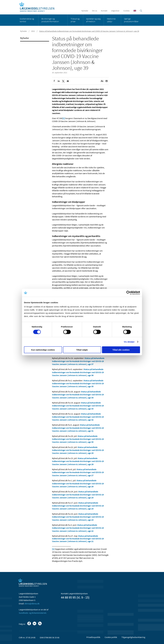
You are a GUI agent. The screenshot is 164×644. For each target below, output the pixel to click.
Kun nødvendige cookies (43, 350)
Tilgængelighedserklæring (133, 637)
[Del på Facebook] (54, 81)
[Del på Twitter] (63, 81)
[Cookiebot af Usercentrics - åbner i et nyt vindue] (128, 293)
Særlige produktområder (131, 20)
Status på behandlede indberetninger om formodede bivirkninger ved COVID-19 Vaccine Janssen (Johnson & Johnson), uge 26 (78, 483)
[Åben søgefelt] (141, 11)
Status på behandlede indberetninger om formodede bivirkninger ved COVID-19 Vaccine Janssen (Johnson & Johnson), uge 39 (89, 31)
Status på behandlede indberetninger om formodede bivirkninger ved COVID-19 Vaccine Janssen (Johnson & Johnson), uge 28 (78, 461)
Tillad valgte (82, 350)
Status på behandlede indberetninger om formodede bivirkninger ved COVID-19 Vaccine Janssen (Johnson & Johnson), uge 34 (78, 395)
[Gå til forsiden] (38, 7)
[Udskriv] (107, 81)
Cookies (126, 11)
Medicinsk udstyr (111, 20)
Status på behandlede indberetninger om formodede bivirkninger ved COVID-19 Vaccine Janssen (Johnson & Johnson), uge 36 (78, 372)
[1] (64, 118)
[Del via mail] (68, 81)
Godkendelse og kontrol (27, 20)
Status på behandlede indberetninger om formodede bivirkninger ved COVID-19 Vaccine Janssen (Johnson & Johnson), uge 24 (78, 506)
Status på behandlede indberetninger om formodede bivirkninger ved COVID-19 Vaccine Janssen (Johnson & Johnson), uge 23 (78, 517)
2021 (33, 31)
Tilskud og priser (75, 20)
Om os (95, 11)
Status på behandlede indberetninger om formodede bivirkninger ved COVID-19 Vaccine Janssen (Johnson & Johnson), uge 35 (78, 383)
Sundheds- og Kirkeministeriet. (33, 613)
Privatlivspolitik (93, 637)
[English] (135, 11)
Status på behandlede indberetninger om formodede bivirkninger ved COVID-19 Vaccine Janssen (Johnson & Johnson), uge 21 (78, 539)
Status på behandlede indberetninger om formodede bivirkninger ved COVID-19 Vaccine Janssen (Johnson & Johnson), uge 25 (78, 495)
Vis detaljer (129, 342)
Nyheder (85, 11)
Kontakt (104, 11)
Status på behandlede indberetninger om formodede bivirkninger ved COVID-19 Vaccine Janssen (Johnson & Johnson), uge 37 (78, 361)
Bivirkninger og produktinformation (50, 20)
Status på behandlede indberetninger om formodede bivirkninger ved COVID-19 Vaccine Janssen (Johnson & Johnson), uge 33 (78, 406)
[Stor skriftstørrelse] (102, 81)
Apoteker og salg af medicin (93, 20)
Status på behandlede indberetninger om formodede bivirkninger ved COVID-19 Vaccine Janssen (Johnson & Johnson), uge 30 (78, 439)
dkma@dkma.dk (32, 604)
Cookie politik (111, 637)
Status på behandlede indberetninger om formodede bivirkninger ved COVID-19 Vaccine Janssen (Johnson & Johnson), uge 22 (78, 528)
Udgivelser (115, 11)
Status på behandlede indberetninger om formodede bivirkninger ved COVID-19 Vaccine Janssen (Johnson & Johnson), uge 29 (78, 450)
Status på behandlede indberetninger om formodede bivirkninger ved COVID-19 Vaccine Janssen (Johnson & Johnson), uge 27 (78, 472)
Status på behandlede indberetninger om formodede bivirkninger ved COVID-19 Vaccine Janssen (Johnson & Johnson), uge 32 (78, 417)
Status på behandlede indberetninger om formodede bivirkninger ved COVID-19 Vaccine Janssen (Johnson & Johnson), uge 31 (78, 428)
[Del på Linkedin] (59, 81)
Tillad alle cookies (121, 350)
